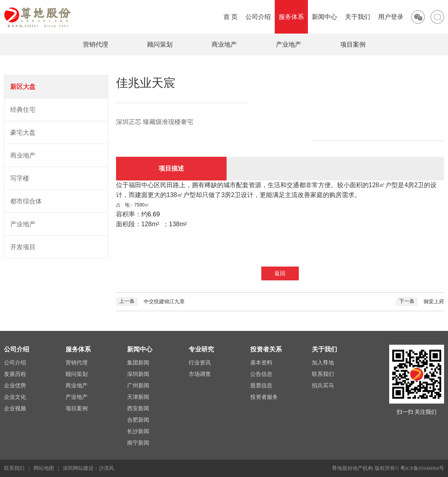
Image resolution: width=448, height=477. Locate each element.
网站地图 (44, 468)
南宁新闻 (138, 443)
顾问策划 (160, 44)
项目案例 (353, 44)
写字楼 (20, 178)
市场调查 (200, 374)
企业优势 (15, 386)
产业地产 (289, 44)
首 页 (231, 17)
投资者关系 (266, 349)
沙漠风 (106, 468)
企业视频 (15, 408)
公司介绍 (258, 17)
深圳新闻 (138, 374)
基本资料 (261, 363)
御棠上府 (420, 301)
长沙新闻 (138, 431)
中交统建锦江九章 (150, 301)
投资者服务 (264, 397)
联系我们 (323, 374)
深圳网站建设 (78, 468)
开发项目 (23, 247)
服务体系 (291, 17)
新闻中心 (324, 17)
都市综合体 (26, 201)
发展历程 (15, 374)
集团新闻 (138, 363)
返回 (280, 273)
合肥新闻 (138, 420)
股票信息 (261, 386)
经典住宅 (23, 110)
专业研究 (201, 349)
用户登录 (391, 17)
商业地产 (224, 44)
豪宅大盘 (23, 132)
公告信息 (261, 374)
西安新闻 (138, 408)
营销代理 (96, 44)
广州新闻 (138, 386)
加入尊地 (323, 363)
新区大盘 (23, 87)
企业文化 (15, 397)
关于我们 (358, 17)
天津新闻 (138, 397)
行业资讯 (200, 363)
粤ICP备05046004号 (422, 468)
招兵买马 (323, 386)
